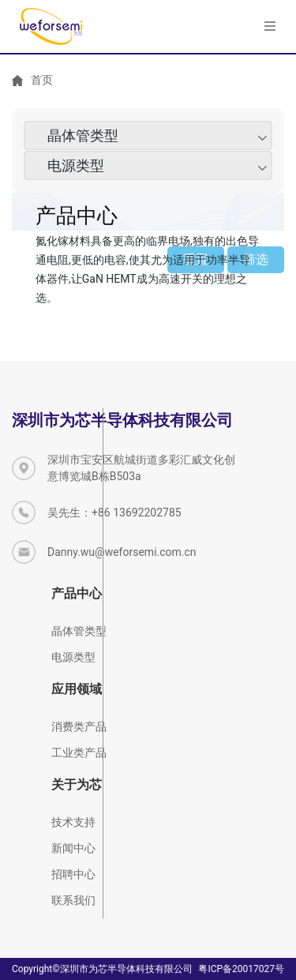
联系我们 (73, 900)
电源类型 (76, 169)
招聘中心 (73, 874)
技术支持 (73, 822)
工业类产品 (79, 753)
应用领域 (77, 689)
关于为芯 (77, 785)
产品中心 (77, 593)
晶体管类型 (83, 139)
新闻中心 (73, 848)
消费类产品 (79, 727)
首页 (42, 80)
